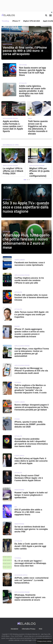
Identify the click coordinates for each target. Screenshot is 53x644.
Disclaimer (15, 629)
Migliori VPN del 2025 (31, 21)
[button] (25, 180)
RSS (41, 629)
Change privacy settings (44, 641)
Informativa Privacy (29, 629)
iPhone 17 (16, 21)
